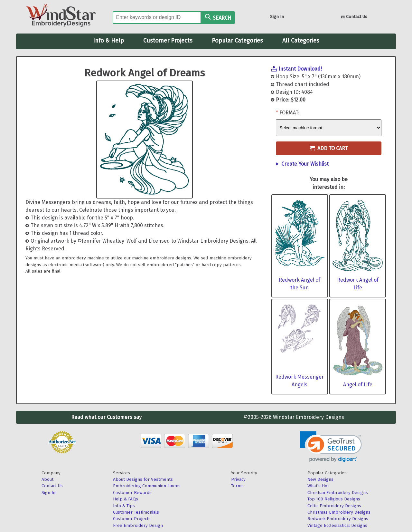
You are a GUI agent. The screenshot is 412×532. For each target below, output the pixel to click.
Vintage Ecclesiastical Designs (337, 525)
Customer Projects (168, 41)
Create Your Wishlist (305, 164)
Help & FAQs (126, 499)
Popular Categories (237, 41)
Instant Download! (300, 69)
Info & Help (108, 41)
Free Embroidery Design (138, 525)
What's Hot (318, 486)
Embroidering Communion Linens (147, 486)
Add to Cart (329, 148)
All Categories (301, 41)
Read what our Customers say (106, 417)
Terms (237, 486)
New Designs (320, 479)
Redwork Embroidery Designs (338, 519)
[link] (331, 447)
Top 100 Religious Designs (334, 499)
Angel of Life (358, 385)
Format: (289, 113)
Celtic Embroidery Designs (334, 506)
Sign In (277, 17)
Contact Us (354, 17)
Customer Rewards (132, 493)
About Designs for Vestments (143, 479)
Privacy (238, 479)
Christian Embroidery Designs (338, 493)
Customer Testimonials (136, 512)
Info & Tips (124, 506)
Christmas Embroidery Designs (339, 512)
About (47, 479)
